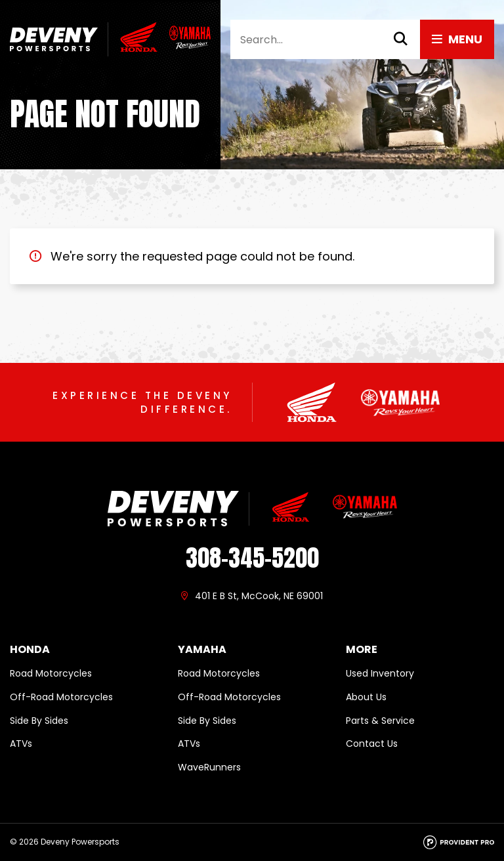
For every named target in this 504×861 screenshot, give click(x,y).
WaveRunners (209, 767)
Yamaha (202, 650)
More (362, 650)
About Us (366, 697)
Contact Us (372, 744)
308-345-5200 (252, 558)
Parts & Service (380, 721)
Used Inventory (380, 673)
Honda (30, 650)
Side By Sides (39, 721)
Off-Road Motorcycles (61, 697)
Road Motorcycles (51, 673)
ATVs (21, 744)
